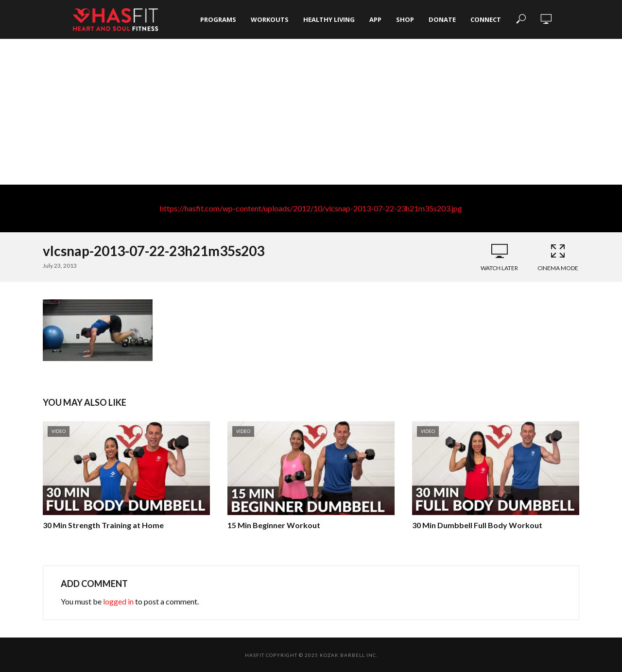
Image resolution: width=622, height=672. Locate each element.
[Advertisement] (311, 112)
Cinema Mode (558, 257)
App (375, 19)
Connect (486, 19)
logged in (118, 601)
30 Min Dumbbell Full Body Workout (477, 525)
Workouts (270, 19)
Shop (405, 19)
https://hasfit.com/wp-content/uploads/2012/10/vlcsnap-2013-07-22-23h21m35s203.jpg (311, 208)
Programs (218, 19)
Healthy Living (329, 19)
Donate (442, 19)
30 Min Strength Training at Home (103, 525)
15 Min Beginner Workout (274, 525)
